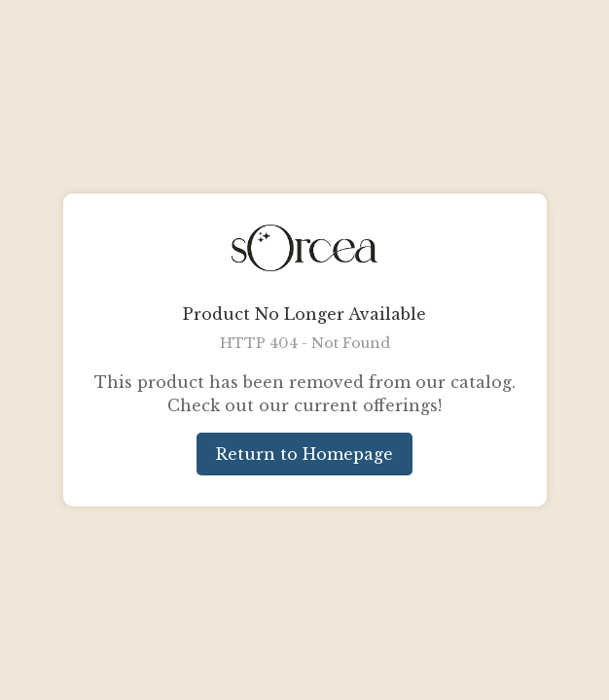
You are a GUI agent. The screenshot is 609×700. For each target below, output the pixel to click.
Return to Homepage (304, 454)
